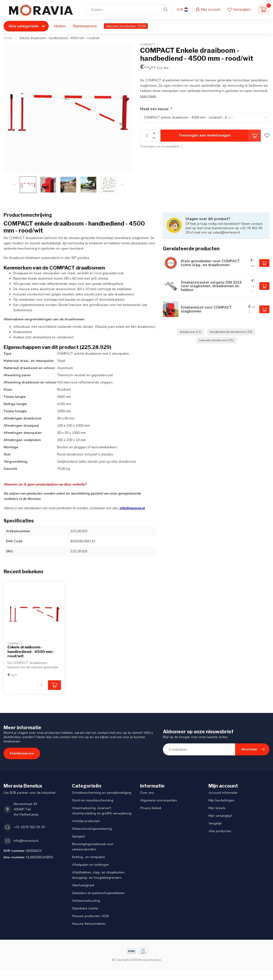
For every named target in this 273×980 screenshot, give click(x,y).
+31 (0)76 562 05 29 (29, 827)
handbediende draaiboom (231, 332)
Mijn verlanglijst (220, 816)
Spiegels (79, 836)
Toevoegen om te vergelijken (160, 146)
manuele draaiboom (216, 340)
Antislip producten (86, 821)
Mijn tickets (217, 808)
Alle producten (220, 831)
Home (8, 38)
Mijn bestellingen (221, 800)
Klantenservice (85, 26)
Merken (60, 26)
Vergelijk (215, 823)
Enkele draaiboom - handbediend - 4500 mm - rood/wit (59, 38)
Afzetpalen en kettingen (90, 865)
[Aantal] (42, 685)
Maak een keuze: (156, 109)
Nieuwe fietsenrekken (89, 924)
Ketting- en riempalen (89, 857)
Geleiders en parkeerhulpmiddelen (98, 893)
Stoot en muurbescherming (93, 800)
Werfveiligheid (83, 885)
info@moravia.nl (132, 508)
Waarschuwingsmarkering (92, 829)
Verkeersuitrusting (86, 901)
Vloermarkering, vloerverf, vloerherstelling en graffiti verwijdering (102, 811)
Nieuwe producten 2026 (126, 26)
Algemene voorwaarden (159, 800)
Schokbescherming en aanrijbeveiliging (102, 793)
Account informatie (223, 793)
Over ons (147, 793)
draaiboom (191, 332)
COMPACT (148, 45)
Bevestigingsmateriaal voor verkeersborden (93, 847)
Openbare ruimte (85, 908)
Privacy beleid (151, 808)
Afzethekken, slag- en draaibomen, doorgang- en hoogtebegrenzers (99, 875)
